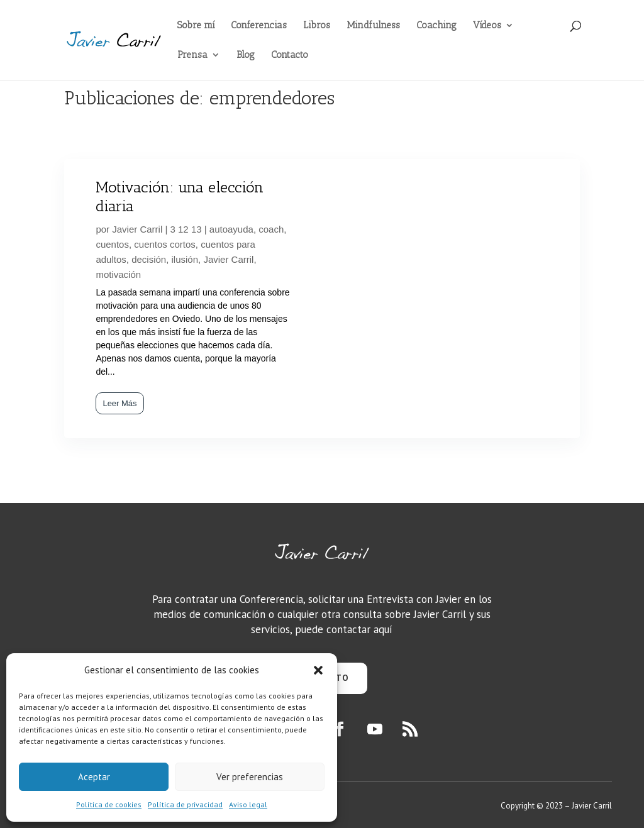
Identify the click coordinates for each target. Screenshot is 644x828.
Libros (317, 26)
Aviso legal (248, 804)
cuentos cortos (165, 244)
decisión (149, 259)
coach (271, 229)
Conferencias (259, 26)
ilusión (185, 259)
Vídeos (487, 26)
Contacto (290, 55)
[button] (318, 670)
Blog (246, 55)
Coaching (436, 26)
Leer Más (119, 403)
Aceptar (94, 777)
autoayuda (231, 229)
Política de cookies (109, 804)
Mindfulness (373, 26)
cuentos (112, 244)
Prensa (192, 55)
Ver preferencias (250, 777)
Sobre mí (196, 26)
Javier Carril (137, 229)
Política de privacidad (185, 804)
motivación (118, 274)
